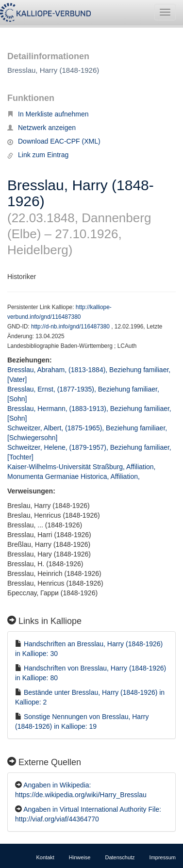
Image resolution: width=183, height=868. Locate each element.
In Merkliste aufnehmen (48, 114)
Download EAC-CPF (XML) (54, 141)
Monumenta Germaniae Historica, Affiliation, (75, 476)
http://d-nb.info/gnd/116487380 (71, 327)
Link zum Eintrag (38, 155)
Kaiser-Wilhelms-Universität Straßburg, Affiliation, (82, 467)
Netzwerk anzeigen (42, 128)
